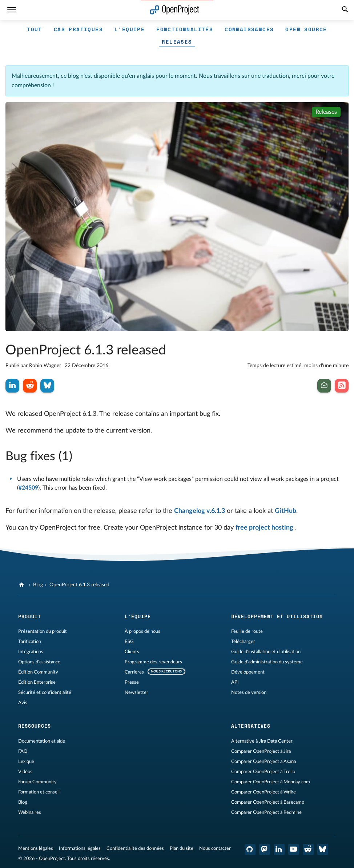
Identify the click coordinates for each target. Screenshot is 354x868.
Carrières (134, 672)
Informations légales (80, 848)
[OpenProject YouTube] (294, 849)
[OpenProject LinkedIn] (279, 849)
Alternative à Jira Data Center (262, 741)
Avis (23, 703)
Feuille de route (247, 631)
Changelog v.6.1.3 (200, 511)
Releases (177, 42)
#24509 (28, 488)
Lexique (26, 761)
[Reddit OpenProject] (308, 849)
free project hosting (264, 528)
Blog (38, 585)
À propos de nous (142, 631)
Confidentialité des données (135, 848)
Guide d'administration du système (267, 662)
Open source (306, 29)
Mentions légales (36, 848)
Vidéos (25, 772)
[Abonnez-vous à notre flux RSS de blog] (342, 386)
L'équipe (130, 29)
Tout (35, 29)
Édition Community (38, 672)
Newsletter (136, 692)
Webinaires (30, 812)
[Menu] (12, 10)
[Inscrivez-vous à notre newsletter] (324, 386)
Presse (132, 682)
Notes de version (249, 692)
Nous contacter (215, 848)
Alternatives (251, 726)
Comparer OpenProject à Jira (261, 751)
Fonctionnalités (185, 29)
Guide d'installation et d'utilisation (266, 652)
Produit (30, 616)
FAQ (23, 751)
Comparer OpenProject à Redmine (266, 812)
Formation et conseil (39, 792)
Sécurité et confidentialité (45, 692)
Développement (248, 672)
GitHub (285, 511)
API (235, 682)
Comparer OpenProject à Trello (263, 772)
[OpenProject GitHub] (250, 849)
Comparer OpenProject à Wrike (264, 792)
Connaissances (249, 29)
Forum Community (37, 782)
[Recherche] (345, 10)
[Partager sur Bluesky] (47, 386)
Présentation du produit (43, 631)
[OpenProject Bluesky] (323, 849)
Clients (132, 652)
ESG (129, 642)
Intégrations (31, 652)
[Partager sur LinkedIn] (12, 386)
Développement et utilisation (277, 616)
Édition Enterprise (37, 682)
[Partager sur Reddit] (30, 386)
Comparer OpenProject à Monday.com (271, 782)
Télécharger (243, 642)
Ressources (35, 726)
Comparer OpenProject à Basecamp (268, 802)
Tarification (30, 642)
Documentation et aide (42, 741)
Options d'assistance (39, 662)
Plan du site (182, 848)
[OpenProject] (22, 585)
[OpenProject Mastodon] (265, 849)
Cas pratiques (78, 29)
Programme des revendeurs (153, 662)
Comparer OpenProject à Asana (264, 761)
